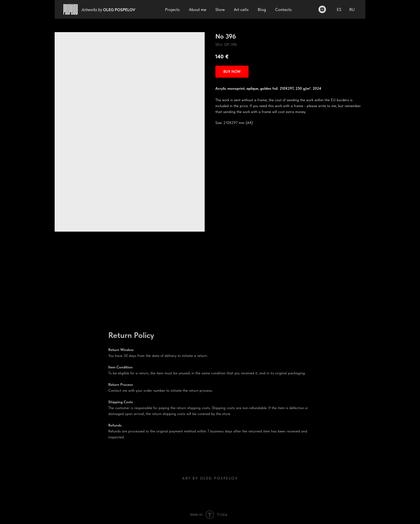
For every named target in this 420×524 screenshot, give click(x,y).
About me (198, 10)
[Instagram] (322, 9)
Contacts (283, 10)
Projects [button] (172, 10)
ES (339, 10)
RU (352, 10)
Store (220, 10)
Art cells (241, 10)
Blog (262, 10)
